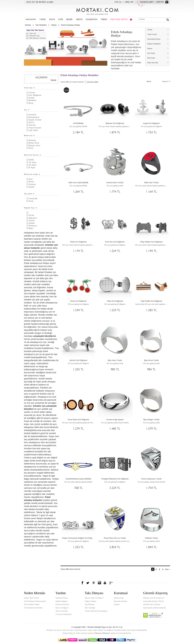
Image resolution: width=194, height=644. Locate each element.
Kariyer (117, 605)
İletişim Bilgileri (61, 601)
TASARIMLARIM (145, 2)
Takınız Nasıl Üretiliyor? (94, 598)
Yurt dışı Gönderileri (64, 614)
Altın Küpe (151, 58)
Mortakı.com (97, 11)
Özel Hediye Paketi (32, 605)
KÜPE (61, 20)
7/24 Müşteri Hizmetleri (33, 608)
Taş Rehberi (90, 605)
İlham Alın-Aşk (153, 63)
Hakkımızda (119, 598)
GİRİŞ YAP (129, 2)
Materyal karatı (33, 155)
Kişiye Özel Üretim (31, 598)
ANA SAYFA (31, 20)
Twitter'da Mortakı (88, 583)
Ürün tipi (30, 88)
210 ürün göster (92, 82)
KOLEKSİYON (92, 20)
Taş (27, 110)
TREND (104, 20)
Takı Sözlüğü (90, 608)
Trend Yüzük (152, 34)
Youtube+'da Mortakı (105, 583)
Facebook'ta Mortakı (83, 583)
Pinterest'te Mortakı (94, 583)
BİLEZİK (69, 20)
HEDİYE (79, 20)
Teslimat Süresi (62, 598)
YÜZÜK (43, 20)
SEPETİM (160, 2)
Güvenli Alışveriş (62, 605)
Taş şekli (29, 194)
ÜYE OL (118, 2)
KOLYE (52, 20)
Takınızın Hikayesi (102, 633)
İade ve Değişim (62, 608)
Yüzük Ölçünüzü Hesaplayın (96, 611)
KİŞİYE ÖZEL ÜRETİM (119, 20)
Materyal (29, 135)
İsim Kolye (151, 53)
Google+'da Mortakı (111, 583)
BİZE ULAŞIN (48, 2)
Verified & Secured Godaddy (153, 615)
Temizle (53, 80)
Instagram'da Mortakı (99, 583)
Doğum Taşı (31, 208)
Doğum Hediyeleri (154, 44)
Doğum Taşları (91, 601)
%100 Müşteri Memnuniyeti (35, 601)
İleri (149, 81)
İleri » (168, 569)
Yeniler (150, 30)
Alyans (150, 48)
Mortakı (28, 25)
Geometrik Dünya (154, 39)
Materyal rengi (32, 174)
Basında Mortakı (120, 601)
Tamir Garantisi (62, 611)
